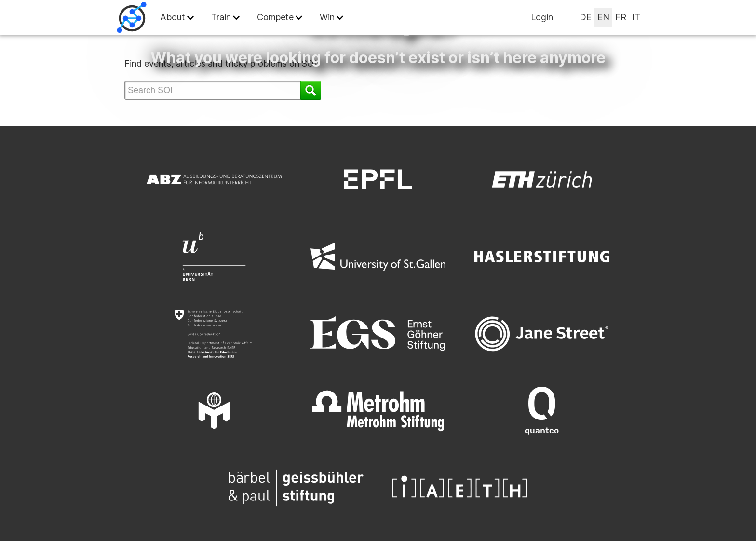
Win (327, 17)
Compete (275, 17)
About (173, 17)
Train (221, 17)
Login (542, 17)
